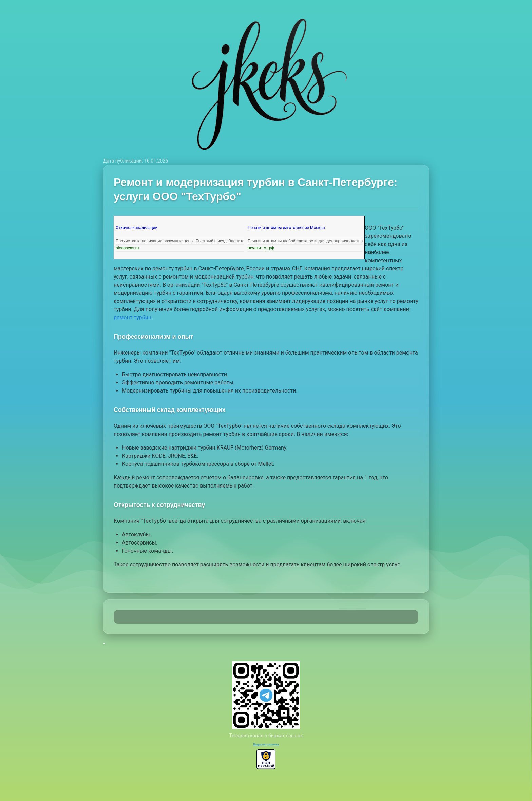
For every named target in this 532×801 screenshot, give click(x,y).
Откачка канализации (137, 228)
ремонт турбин (132, 317)
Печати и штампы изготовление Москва (286, 228)
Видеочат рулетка (266, 744)
